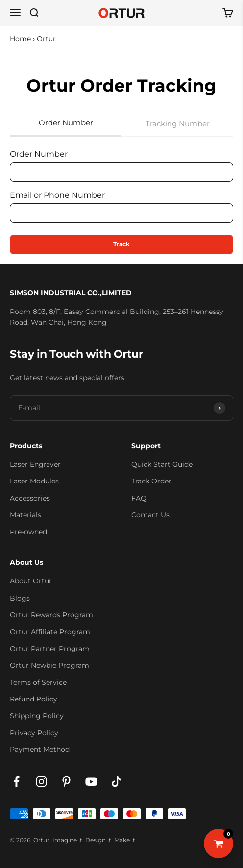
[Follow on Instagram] (41, 782)
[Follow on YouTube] (91, 782)
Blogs (20, 598)
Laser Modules (34, 481)
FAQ (139, 498)
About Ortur (31, 581)
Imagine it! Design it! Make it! (95, 840)
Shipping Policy (37, 716)
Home (20, 39)
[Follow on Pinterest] (66, 782)
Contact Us (150, 515)
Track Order (151, 481)
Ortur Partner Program (50, 649)
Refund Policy (34, 699)
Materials (25, 515)
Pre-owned (28, 532)
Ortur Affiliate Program (50, 632)
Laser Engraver (35, 464)
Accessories (30, 498)
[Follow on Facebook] (16, 782)
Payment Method (40, 749)
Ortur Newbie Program (49, 665)
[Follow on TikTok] (116, 782)
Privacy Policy (34, 733)
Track (121, 244)
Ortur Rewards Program (51, 615)
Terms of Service (38, 682)
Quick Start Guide (162, 464)
